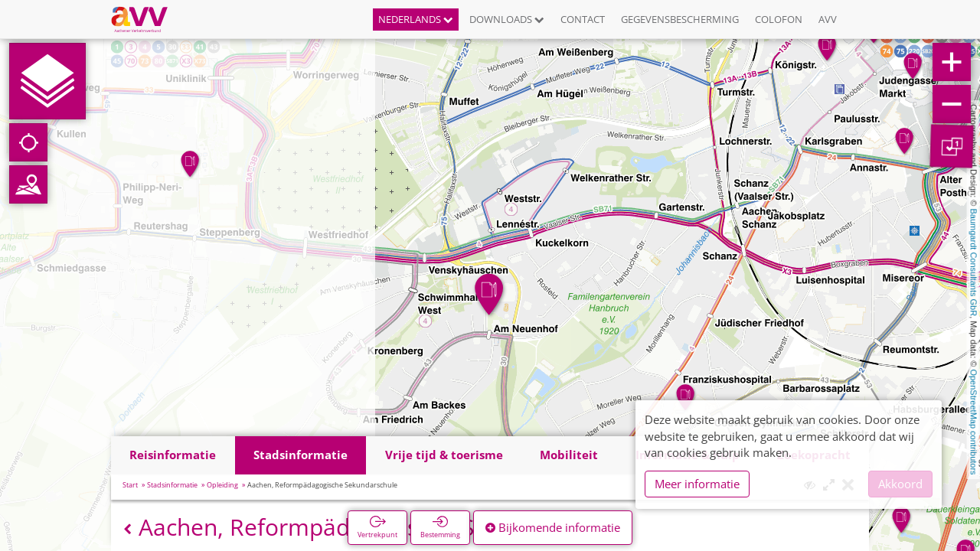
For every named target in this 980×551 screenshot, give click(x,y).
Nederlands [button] (416, 19)
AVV (828, 19)
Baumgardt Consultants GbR (974, 263)
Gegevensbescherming (680, 19)
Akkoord (900, 484)
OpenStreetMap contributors (974, 422)
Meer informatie (697, 484)
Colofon (779, 19)
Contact (583, 19)
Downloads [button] (507, 19)
